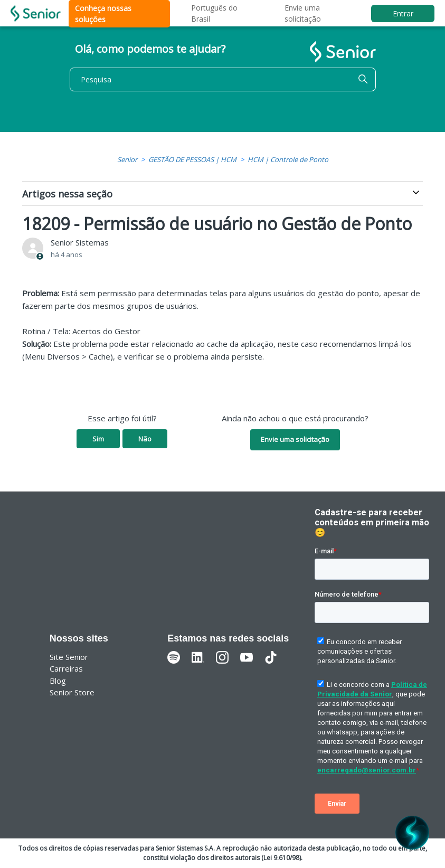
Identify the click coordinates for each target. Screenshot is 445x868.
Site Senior (69, 657)
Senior (127, 159)
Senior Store (72, 692)
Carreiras (66, 668)
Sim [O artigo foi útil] (98, 439)
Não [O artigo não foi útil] (145, 439)
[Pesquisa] (223, 79)
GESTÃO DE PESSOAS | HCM (192, 159)
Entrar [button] (403, 13)
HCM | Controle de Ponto (288, 159)
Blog (58, 681)
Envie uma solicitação (295, 439)
